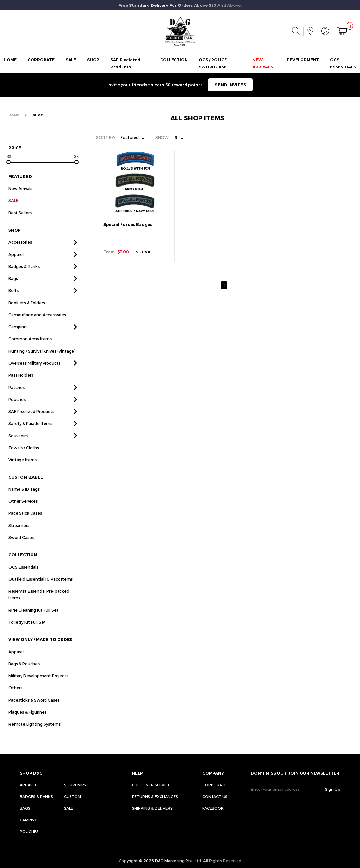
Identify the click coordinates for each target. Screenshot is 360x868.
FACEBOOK (213, 808)
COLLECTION (174, 60)
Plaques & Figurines (27, 718)
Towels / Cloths (24, 454)
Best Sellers (20, 219)
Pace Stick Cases (25, 520)
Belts (13, 297)
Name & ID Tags (24, 496)
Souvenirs (18, 442)
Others (15, 694)
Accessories (20, 248)
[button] (75, 248)
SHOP (93, 60)
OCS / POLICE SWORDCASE (213, 63)
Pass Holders (21, 381)
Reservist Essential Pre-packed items (39, 601)
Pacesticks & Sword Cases (34, 706)
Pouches (17, 406)
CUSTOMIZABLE (26, 483)
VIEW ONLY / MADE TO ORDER (41, 646)
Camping (18, 333)
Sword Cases (21, 544)
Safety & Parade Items (30, 430)
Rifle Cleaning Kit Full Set (33, 616)
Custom (72, 796)
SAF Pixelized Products (31, 418)
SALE (71, 60)
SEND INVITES (231, 85)
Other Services (23, 508)
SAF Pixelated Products (125, 63)
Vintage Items (23, 466)
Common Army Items (30, 345)
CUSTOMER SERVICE (151, 785)
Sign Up (333, 789)
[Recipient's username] (288, 789)
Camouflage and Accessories (37, 321)
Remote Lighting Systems (35, 730)
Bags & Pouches (24, 670)
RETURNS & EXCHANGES (155, 796)
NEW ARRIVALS (263, 63)
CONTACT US (215, 796)
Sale (69, 808)
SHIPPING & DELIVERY (152, 808)
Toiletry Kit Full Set (27, 629)
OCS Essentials (23, 573)
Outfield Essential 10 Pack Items (41, 585)
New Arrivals (20, 188)
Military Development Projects (38, 682)
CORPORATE (41, 60)
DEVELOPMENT (303, 60)
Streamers (19, 532)
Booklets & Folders (27, 309)
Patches (17, 393)
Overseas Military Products (34, 369)
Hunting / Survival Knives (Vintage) (42, 357)
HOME (10, 60)
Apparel (16, 260)
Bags (13, 285)
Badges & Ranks (24, 273)
